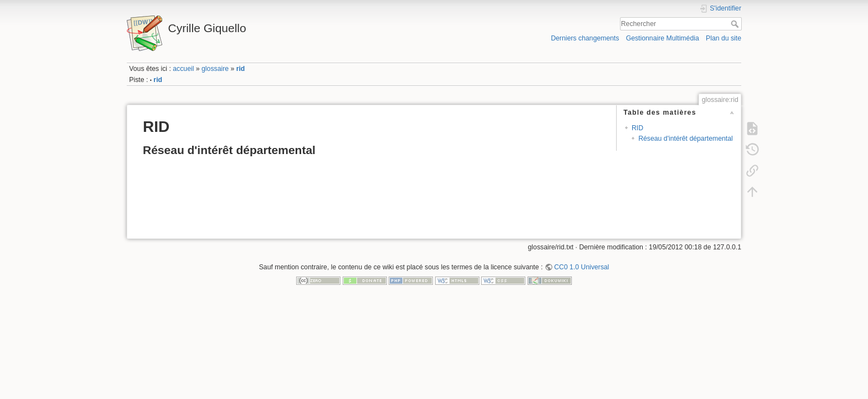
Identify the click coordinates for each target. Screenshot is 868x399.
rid (241, 69)
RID (637, 128)
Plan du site (724, 38)
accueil (183, 69)
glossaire (215, 69)
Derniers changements (585, 38)
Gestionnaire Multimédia (663, 38)
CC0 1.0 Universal (582, 267)
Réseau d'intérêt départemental (686, 139)
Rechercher (736, 24)
